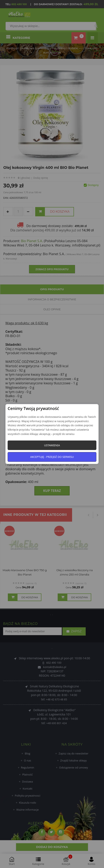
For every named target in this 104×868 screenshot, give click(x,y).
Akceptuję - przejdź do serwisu (52, 457)
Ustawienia (52, 445)
